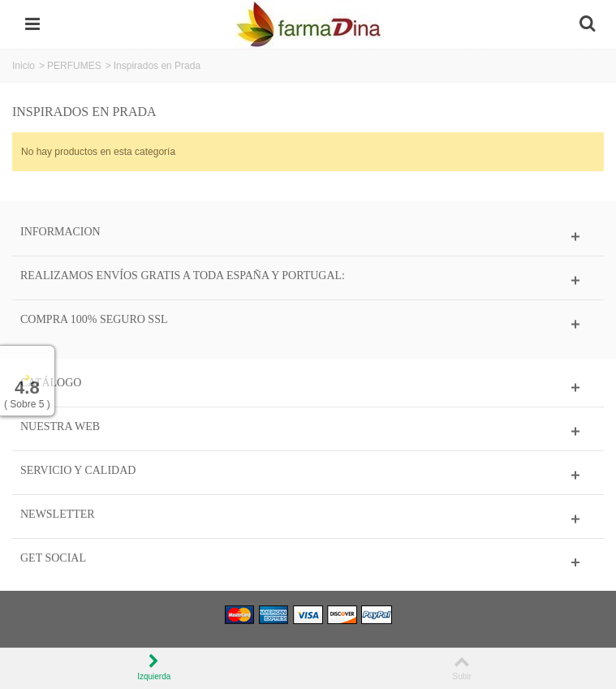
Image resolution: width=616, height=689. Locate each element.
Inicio (24, 66)
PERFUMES (74, 66)
